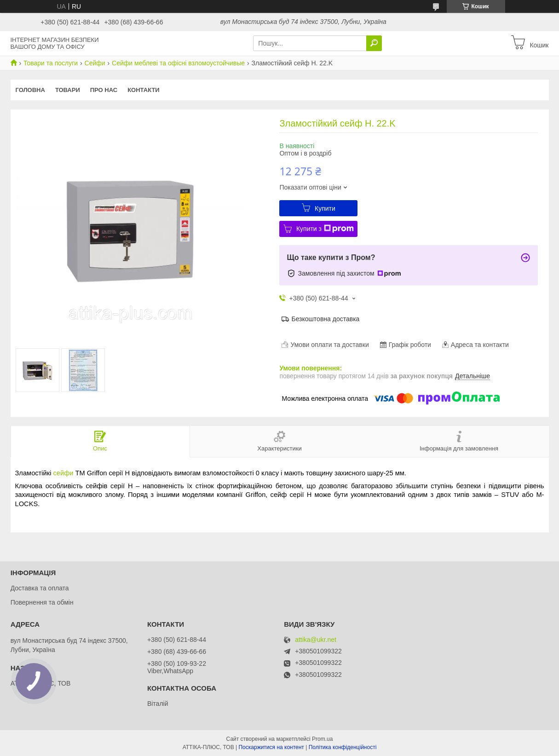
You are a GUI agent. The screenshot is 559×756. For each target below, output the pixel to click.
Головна (30, 90)
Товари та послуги (51, 63)
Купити (325, 208)
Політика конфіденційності (343, 747)
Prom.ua (322, 739)
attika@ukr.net (316, 640)
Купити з (325, 229)
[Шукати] (374, 43)
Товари (68, 90)
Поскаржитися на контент (271, 747)
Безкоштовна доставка (325, 319)
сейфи (63, 473)
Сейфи (95, 63)
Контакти (144, 90)
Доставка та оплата (40, 588)
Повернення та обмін (42, 602)
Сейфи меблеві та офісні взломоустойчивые (178, 63)
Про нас (104, 90)
